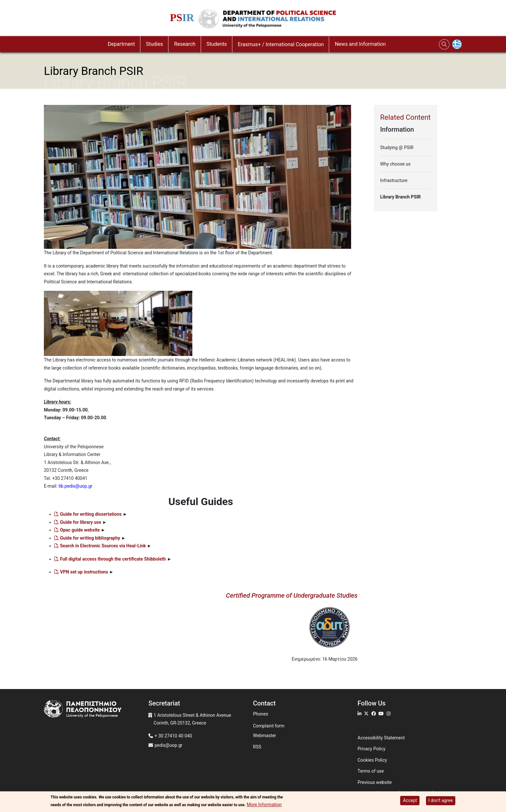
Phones (261, 714)
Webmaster (264, 736)
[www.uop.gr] (96, 710)
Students (217, 44)
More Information (264, 805)
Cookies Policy (372, 760)
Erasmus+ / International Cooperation (281, 44)
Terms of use (371, 771)
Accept (410, 800)
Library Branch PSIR (400, 197)
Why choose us (395, 164)
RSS (257, 747)
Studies (154, 44)
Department (121, 44)
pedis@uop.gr (168, 745)
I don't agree (441, 800)
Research (185, 44)
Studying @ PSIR (397, 147)
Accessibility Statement (381, 738)
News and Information (360, 44)
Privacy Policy (371, 749)
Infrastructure (394, 180)
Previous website (375, 782)
